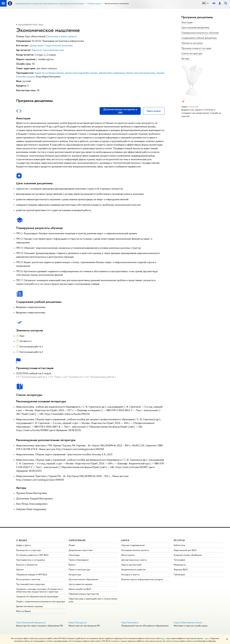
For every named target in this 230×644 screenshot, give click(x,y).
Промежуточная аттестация (196, 48)
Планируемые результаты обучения (200, 33)
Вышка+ (72, 565)
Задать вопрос (154, 111)
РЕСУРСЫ (179, 540)
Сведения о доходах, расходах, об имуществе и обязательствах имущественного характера (39, 590)
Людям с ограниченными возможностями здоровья (41, 601)
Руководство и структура (28, 550)
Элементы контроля (192, 43)
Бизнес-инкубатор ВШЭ (80, 589)
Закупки (20, 569)
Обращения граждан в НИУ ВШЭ (32, 574)
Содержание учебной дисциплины (199, 38)
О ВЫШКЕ (22, 540)
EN (208, 3)
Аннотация (187, 22)
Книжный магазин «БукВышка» (188, 555)
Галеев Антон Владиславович (49, 73)
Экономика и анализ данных (61, 36)
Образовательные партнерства (84, 594)
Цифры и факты (24, 545)
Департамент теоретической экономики (51, 45)
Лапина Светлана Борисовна (140, 73)
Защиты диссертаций (131, 565)
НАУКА (125, 540)
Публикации (179, 574)
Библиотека (179, 545)
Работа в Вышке (23, 611)
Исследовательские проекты (135, 550)
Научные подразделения (133, 545)
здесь (163, 638)
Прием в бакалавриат (79, 560)
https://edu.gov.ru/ (78, 622)
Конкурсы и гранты (130, 574)
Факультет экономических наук (48, 50)
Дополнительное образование (83, 579)
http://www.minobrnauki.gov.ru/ (31, 622)
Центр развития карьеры (81, 584)
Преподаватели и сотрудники (31, 560)
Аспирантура (75, 574)
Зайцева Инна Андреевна (112, 73)
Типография (179, 560)
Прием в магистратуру (79, 569)
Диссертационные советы (134, 560)
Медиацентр (180, 565)
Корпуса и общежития (27, 565)
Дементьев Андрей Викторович (81, 73)
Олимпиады (74, 555)
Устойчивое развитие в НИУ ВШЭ (32, 555)
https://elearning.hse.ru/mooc (188, 622)
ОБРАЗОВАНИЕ (77, 540)
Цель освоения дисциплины (195, 27)
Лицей (72, 545)
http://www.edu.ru (130, 622)
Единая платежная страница (29, 606)
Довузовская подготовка (81, 550)
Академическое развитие (133, 569)
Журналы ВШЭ (181, 569)
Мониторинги (128, 555)
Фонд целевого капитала (28, 579)
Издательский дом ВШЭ (185, 550)
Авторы (185, 58)
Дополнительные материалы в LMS (120, 111)
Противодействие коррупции (30, 584)
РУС (204, 3)
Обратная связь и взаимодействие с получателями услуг (93, 600)
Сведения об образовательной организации (37, 596)
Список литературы (192, 53)
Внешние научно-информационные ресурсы (142, 579)
